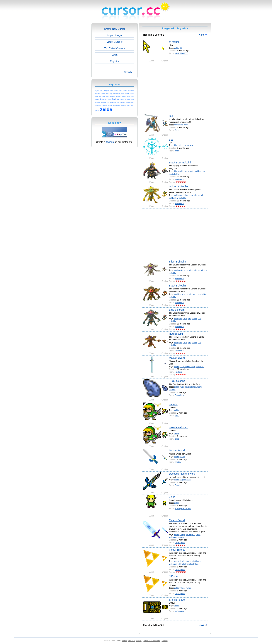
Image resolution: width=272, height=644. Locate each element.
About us (131, 641)
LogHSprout (180, 543)
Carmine (178, 485)
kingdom (201, 171)
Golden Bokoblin (178, 187)
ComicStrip (179, 395)
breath (200, 195)
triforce (198, 561)
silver (191, 270)
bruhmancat (180, 611)
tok (170, 174)
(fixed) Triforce (177, 550)
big (186, 171)
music (182, 387)
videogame (174, 537)
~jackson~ (179, 179)
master (192, 367)
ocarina (172, 390)
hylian (196, 564)
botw (186, 125)
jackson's (200, 367)
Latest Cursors (115, 42)
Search (128, 72)
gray (195, 294)
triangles (189, 564)
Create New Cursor (115, 29)
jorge (177, 416)
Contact (165, 641)
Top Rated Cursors (115, 48)
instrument (197, 387)
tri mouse (174, 42)
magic (183, 534)
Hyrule (182, 564)
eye (171, 139)
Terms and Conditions (152, 641)
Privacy (139, 641)
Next (203, 35)
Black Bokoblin (177, 286)
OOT (182, 48)
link (171, 116)
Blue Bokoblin (177, 310)
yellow (185, 195)
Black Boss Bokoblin (181, 163)
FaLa (177, 130)
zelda (177, 48)
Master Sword (177, 358)
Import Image (115, 35)
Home (124, 641)
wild (195, 195)
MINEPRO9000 (181, 53)
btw (177, 198)
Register (114, 61)
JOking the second (183, 508)
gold (176, 195)
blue (176, 145)
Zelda (172, 497)
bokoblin (176, 174)
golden (172, 198)
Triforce (173, 576)
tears (195, 171)
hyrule (189, 588)
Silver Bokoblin (177, 262)
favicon (110, 142)
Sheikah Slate (177, 600)
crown (190, 145)
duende (173, 404)
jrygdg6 (178, 462)
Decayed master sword (182, 474)
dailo (177, 151)
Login (115, 55)
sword (177, 367)
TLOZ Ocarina (177, 381)
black (177, 171)
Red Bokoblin (177, 334)
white (181, 270)
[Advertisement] (76, 78)
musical (188, 387)
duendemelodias (178, 427)
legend (183, 480)
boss (190, 171)
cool (176, 125)
